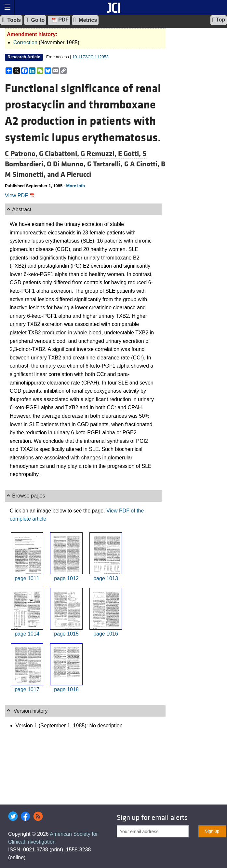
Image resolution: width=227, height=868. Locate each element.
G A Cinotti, (143, 164)
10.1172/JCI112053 (90, 57)
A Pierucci (76, 175)
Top (219, 20)
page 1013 (106, 578)
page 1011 (27, 578)
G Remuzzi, (99, 154)
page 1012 (66, 578)
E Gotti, (130, 154)
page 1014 (27, 634)
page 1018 (66, 689)
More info (75, 186)
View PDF (20, 196)
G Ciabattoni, (60, 154)
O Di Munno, (67, 164)
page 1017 (27, 689)
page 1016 (106, 634)
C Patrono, (22, 154)
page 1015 (66, 634)
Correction (25, 42)
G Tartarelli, (106, 164)
